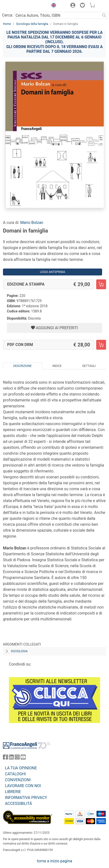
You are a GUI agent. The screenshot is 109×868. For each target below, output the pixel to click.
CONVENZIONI (18, 780)
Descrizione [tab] (22, 366)
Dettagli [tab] (89, 366)
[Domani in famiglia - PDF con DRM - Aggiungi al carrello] (101, 345)
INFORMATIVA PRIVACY (26, 798)
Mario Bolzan (32, 223)
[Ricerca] (104, 15)
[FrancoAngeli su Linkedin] (11, 758)
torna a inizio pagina (54, 861)
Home (7, 24)
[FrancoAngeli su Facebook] (5, 758)
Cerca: (8, 15)
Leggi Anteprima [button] (53, 272)
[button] (52, 6)
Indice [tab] (57, 366)
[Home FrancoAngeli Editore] (20, 6)
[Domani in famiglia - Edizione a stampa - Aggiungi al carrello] (101, 284)
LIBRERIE (13, 792)
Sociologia (19, 651)
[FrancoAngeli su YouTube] (23, 758)
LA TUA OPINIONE (21, 768)
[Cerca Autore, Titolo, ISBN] (57, 15)
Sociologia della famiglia (32, 24)
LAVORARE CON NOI (23, 786)
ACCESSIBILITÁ (18, 804)
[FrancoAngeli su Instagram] (17, 758)
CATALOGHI (15, 774)
